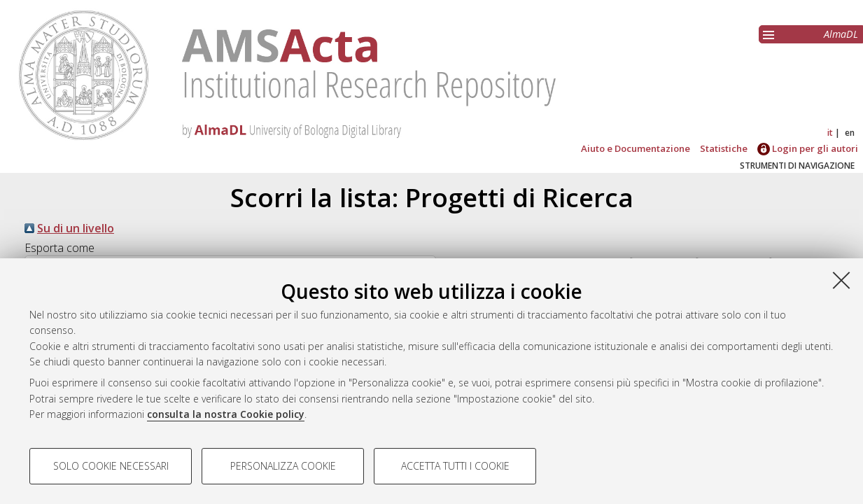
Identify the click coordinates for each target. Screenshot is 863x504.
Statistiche (724, 148)
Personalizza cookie (283, 466)
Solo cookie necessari (111, 466)
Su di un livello (76, 228)
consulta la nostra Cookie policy (226, 414)
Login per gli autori (808, 148)
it (830, 133)
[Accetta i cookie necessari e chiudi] (841, 280)
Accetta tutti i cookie (455, 466)
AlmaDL (841, 34)
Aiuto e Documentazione (636, 148)
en (850, 133)
